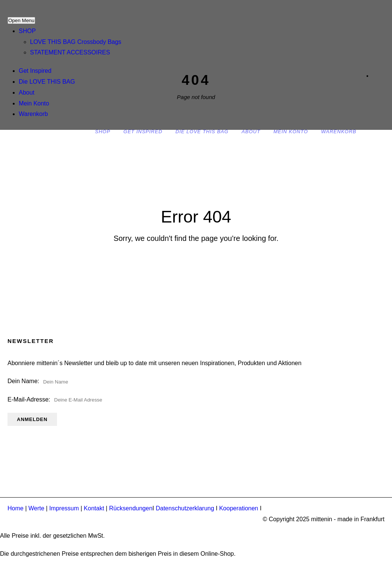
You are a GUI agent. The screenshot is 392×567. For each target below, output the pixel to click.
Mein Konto (34, 103)
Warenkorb (33, 114)
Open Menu (21, 20)
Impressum (64, 508)
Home (16, 508)
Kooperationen (239, 508)
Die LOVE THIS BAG (47, 82)
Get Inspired (35, 71)
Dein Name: (23, 381)
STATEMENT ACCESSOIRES (70, 52)
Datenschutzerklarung (185, 508)
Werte (36, 508)
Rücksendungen (131, 508)
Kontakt (94, 508)
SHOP (27, 31)
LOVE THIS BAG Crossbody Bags (76, 42)
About (27, 92)
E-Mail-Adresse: (64, 399)
